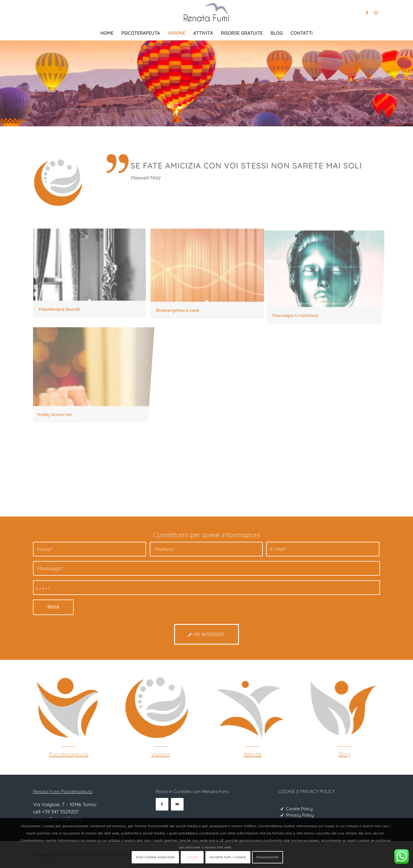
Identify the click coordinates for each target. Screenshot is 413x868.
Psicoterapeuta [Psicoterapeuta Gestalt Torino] (69, 754)
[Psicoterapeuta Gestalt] (158, 708)
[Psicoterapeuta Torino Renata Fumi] (206, 13)
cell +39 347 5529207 (56, 812)
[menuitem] (107, 33)
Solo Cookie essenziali (155, 857)
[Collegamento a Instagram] (376, 13)
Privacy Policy (300, 815)
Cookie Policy (300, 809)
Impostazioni (268, 857)
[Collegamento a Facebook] (367, 13)
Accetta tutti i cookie (228, 857)
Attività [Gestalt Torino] (252, 754)
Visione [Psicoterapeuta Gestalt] (160, 754)
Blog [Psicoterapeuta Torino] (344, 754)
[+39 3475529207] (207, 634)
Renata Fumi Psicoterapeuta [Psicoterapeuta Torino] (63, 791)
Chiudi (192, 857)
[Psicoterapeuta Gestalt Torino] (67, 708)
